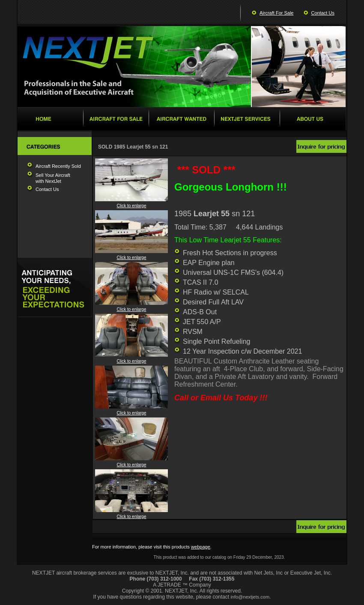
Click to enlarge (131, 204)
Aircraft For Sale (276, 13)
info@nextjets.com (250, 597)
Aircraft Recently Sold (58, 166)
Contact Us (323, 13)
